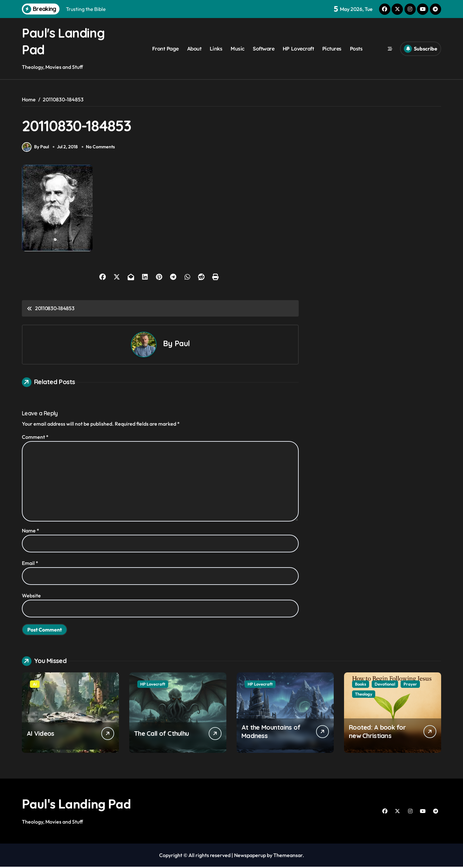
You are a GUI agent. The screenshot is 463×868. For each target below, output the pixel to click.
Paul (182, 345)
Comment (35, 438)
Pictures (332, 49)
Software (263, 49)
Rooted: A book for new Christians (377, 733)
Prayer (410, 685)
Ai (35, 685)
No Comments (101, 148)
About (194, 49)
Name (31, 532)
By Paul (35, 148)
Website (31, 597)
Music (238, 49)
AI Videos (41, 735)
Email (30, 564)
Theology (364, 695)
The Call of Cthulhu (161, 735)
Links (216, 49)
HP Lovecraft (298, 49)
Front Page (165, 49)
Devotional (385, 685)
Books (361, 685)
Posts (356, 49)
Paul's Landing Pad (77, 805)
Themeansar (288, 856)
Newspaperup (250, 856)
